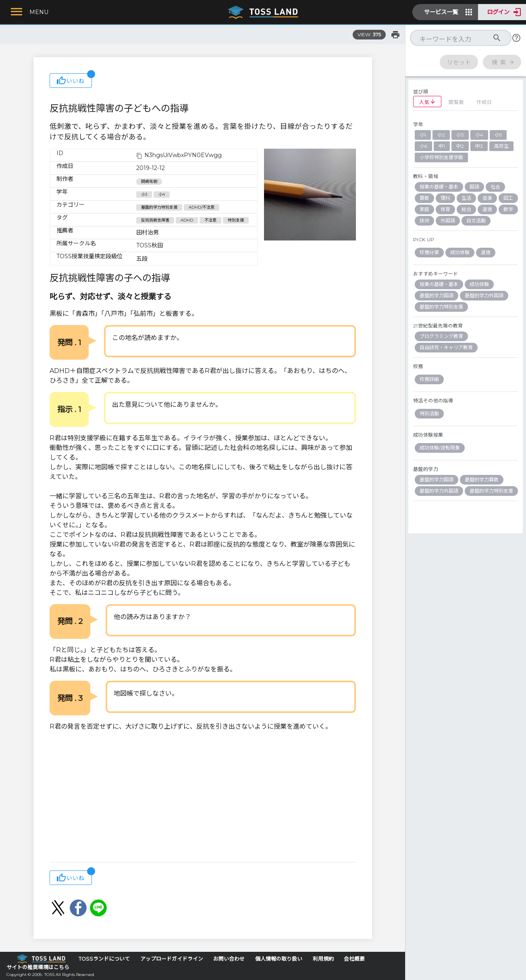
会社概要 (354, 959)
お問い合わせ (229, 959)
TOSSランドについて (104, 959)
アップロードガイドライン (172, 959)
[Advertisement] (203, 798)
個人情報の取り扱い (279, 959)
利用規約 (323, 959)
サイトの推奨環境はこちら (38, 967)
